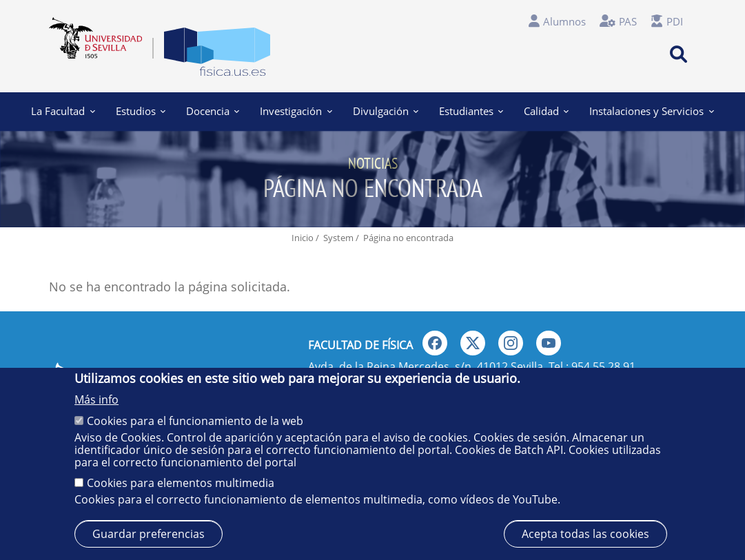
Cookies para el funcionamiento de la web (195, 421)
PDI (675, 21)
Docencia (213, 111)
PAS (628, 21)
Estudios (141, 111)
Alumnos (564, 21)
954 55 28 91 (603, 366)
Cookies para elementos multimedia (181, 483)
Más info (96, 400)
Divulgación (386, 111)
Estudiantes (471, 111)
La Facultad (63, 111)
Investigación (296, 111)
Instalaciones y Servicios (651, 111)
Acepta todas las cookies (585, 534)
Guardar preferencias (149, 534)
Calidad (546, 111)
